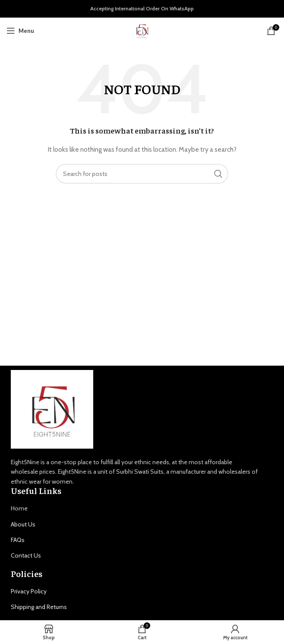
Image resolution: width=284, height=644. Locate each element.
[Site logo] (142, 30)
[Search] (142, 174)
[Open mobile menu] (20, 31)
